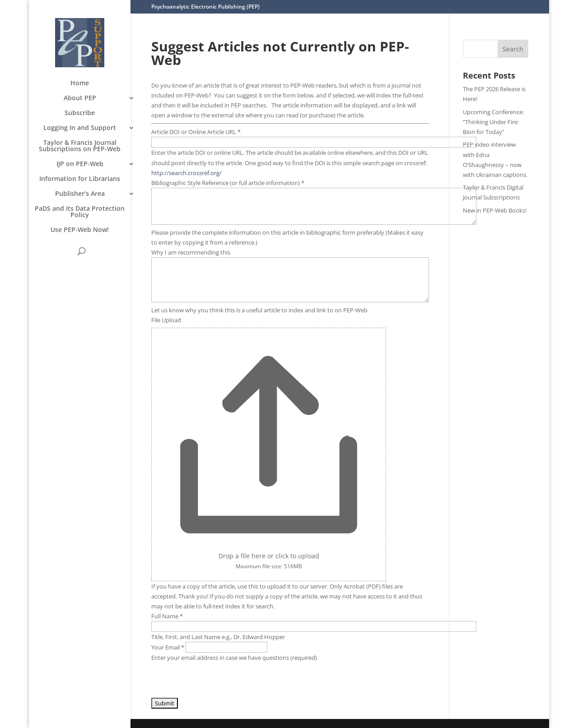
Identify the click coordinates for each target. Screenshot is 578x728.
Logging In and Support (80, 128)
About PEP (80, 98)
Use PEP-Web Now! (80, 230)
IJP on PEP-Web (80, 164)
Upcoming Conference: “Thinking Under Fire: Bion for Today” (493, 122)
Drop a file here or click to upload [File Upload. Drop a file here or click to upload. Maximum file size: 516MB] (269, 556)
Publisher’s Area (80, 194)
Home (80, 83)
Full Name (167, 616)
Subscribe (80, 113)
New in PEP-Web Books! (495, 210)
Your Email (168, 647)
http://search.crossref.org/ (186, 173)
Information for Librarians (80, 179)
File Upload (166, 320)
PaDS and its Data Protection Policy (80, 212)
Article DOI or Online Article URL (196, 132)
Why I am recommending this (191, 252)
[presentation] (220, 680)
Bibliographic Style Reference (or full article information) (228, 183)
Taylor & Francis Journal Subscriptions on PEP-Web (80, 146)
